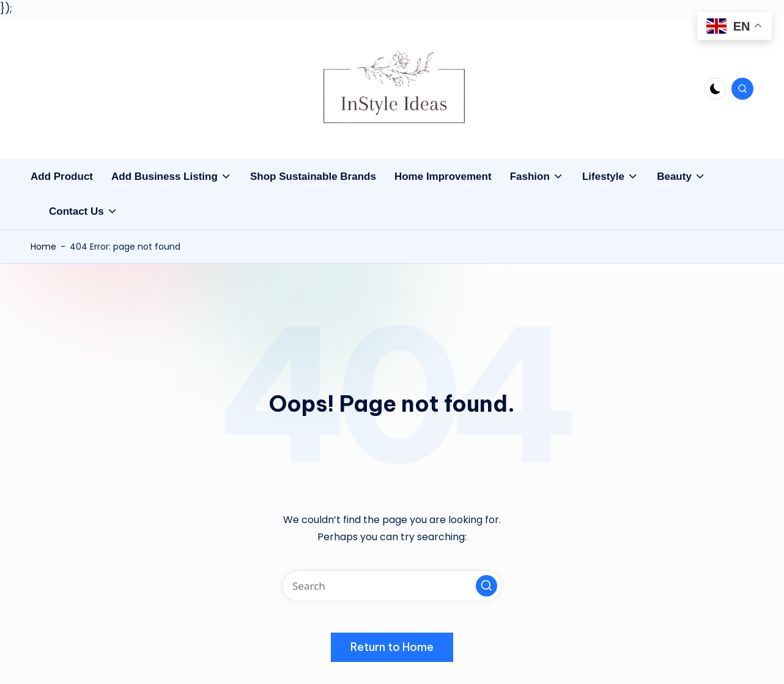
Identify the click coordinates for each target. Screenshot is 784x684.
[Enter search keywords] (392, 586)
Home (43, 247)
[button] (486, 586)
